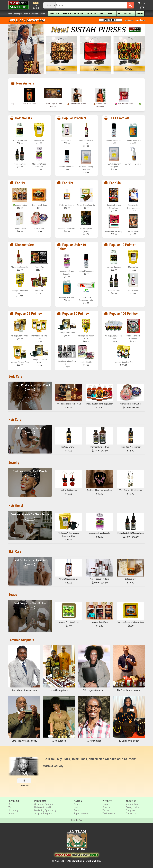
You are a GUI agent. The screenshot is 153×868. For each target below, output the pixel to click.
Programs (91, 14)
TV (119, 14)
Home (106, 804)
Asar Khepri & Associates (24, 690)
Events (111, 14)
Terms (106, 810)
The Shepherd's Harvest (129, 690)
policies (129, 20)
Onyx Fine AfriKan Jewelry (24, 741)
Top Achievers (81, 813)
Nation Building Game (73, 14)
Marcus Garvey (53, 766)
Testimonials (109, 813)
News (102, 14)
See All (30, 390)
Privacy (106, 807)
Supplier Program (43, 813)
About (140, 14)
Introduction (132, 804)
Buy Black (54, 14)
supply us (140, 20)
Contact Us (131, 813)
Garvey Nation (132, 807)
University (129, 14)
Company (130, 810)
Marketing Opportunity (45, 810)
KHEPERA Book (53, 104)
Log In (36, 3)
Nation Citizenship (43, 807)
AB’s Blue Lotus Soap (30, 104)
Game (77, 804)
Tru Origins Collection (129, 741)
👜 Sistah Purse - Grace (100, 104)
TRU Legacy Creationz (94, 690)
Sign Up (36, 8)
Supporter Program (44, 804)
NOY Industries (94, 741)
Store (11, 804)
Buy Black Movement (27, 20)
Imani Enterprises (59, 690)
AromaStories (59, 741)
